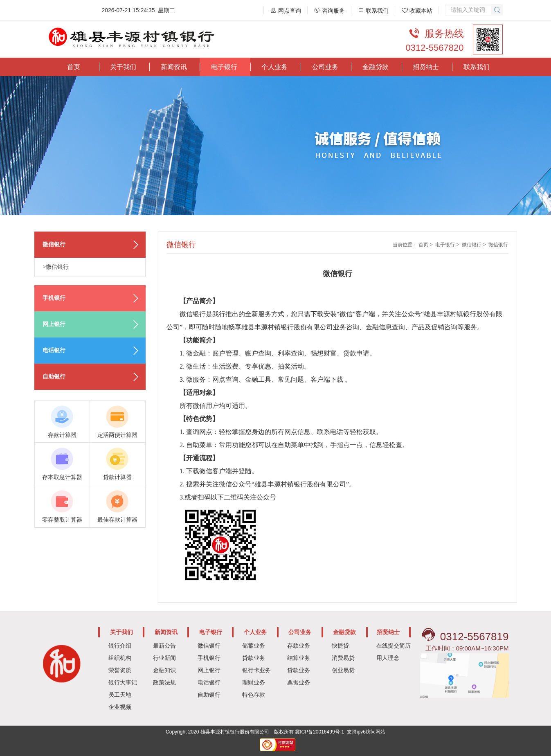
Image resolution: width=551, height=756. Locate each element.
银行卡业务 (256, 670)
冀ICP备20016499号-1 (319, 732)
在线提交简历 (394, 646)
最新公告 (164, 646)
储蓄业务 (254, 646)
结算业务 (299, 658)
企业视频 (120, 707)
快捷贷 (340, 646)
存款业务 (299, 646)
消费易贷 (343, 658)
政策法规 (164, 682)
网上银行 (209, 670)
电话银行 (209, 682)
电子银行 (224, 67)
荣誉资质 (120, 670)
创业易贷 (343, 670)
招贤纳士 (426, 67)
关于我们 (123, 67)
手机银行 (209, 658)
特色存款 (254, 695)
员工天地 (120, 695)
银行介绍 (120, 646)
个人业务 (274, 67)
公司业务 (325, 67)
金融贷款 (376, 67)
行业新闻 (164, 658)
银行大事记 (123, 682)
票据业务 (299, 682)
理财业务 (254, 682)
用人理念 (388, 658)
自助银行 (209, 695)
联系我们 (477, 67)
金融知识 (164, 670)
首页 (74, 67)
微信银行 (472, 245)
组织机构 (120, 658)
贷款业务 (254, 658)
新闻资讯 (174, 67)
